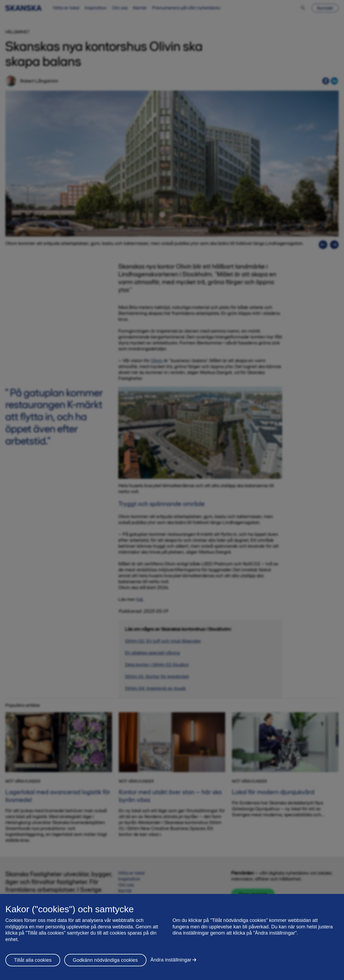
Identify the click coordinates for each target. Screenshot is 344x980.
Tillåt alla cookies (33, 960)
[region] (172, 937)
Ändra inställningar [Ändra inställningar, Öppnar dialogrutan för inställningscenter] (171, 960)
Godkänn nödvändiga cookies (105, 960)
